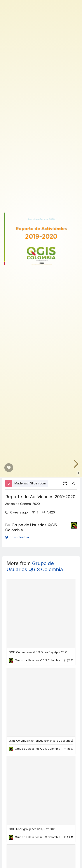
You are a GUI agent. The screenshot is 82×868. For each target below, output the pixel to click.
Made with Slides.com (30, 483)
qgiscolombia (17, 537)
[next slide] (75, 464)
